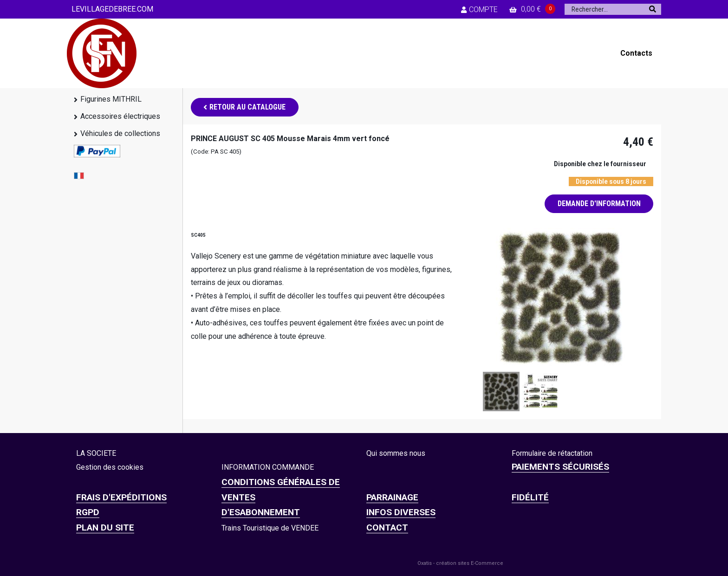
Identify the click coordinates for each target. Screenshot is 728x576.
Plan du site (105, 527)
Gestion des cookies (110, 467)
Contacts (636, 53)
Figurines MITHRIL (111, 99)
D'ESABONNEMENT (261, 512)
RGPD (88, 512)
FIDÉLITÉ (530, 497)
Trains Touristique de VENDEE (270, 528)
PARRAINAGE (392, 497)
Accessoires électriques (120, 116)
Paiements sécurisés (560, 467)
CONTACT (387, 527)
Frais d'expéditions (121, 497)
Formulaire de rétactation (552, 453)
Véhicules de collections (120, 133)
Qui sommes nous (396, 453)
